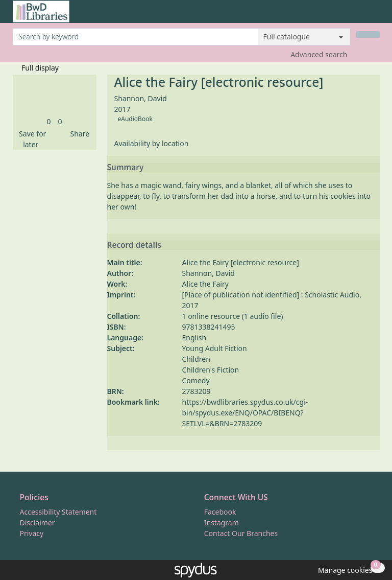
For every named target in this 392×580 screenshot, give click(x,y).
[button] (31, 139)
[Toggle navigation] (374, 16)
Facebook (220, 512)
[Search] (368, 34)
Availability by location (152, 143)
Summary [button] (126, 168)
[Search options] (304, 37)
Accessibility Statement (58, 512)
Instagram (222, 523)
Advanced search (319, 54)
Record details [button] (134, 245)
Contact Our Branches (241, 533)
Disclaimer (38, 523)
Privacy (32, 533)
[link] (48, 121)
